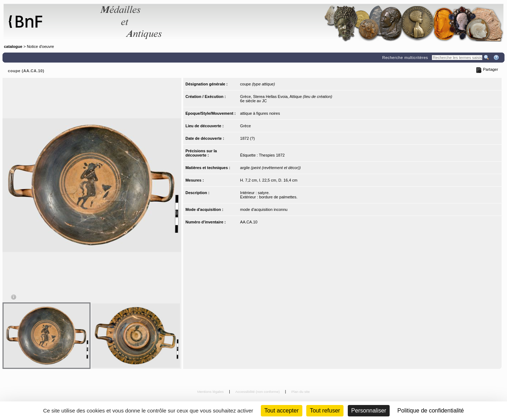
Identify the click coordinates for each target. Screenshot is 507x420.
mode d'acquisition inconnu (264, 209)
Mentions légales (211, 392)
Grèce (245, 126)
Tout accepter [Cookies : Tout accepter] (282, 411)
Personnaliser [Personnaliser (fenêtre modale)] (369, 411)
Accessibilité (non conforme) (258, 392)
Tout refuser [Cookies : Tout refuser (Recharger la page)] (325, 411)
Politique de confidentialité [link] (431, 411)
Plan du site (301, 392)
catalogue (13, 46)
